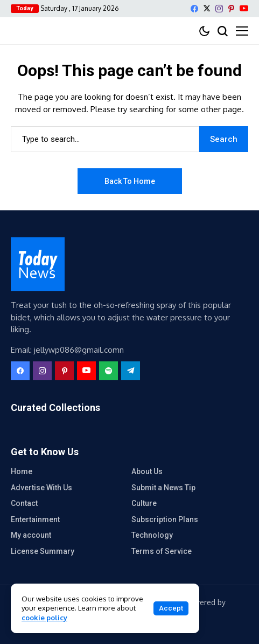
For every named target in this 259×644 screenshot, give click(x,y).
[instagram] (219, 9)
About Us (147, 471)
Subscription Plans (165, 519)
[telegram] (131, 371)
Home (22, 471)
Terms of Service (162, 551)
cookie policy (44, 618)
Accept (171, 608)
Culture (144, 503)
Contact (24, 503)
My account (31, 535)
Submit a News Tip (163, 488)
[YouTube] (244, 8)
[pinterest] (231, 9)
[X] (207, 8)
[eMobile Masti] (38, 264)
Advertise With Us (41, 488)
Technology (152, 535)
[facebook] (194, 9)
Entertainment (35, 519)
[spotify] (108, 371)
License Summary (43, 551)
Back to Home (130, 181)
